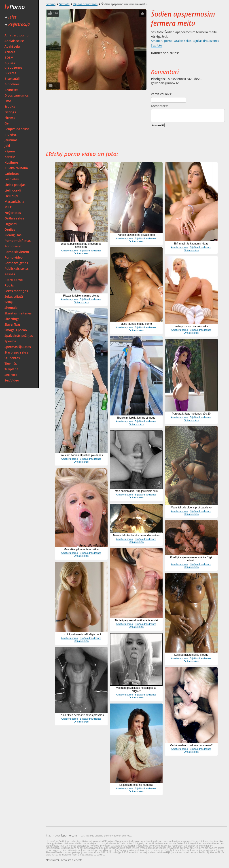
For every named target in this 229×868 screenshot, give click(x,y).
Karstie (10, 157)
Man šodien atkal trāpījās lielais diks (136, 491)
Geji (7, 123)
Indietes (11, 134)
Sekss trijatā (14, 296)
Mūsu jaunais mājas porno (136, 324)
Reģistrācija (17, 24)
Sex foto (64, 4)
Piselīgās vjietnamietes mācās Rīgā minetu (191, 559)
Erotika (10, 106)
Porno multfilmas (18, 241)
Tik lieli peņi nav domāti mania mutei (136, 620)
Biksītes (10, 73)
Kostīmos (11, 162)
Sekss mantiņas (16, 291)
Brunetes (11, 90)
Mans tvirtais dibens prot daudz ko (191, 508)
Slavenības (13, 324)
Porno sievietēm (17, 252)
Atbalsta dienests (72, 860)
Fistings (10, 112)
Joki (7, 146)
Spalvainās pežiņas (19, 336)
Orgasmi (11, 224)
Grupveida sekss (17, 129)
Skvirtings (12, 319)
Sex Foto (11, 375)
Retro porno (14, 280)
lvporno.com (69, 835)
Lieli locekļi (13, 190)
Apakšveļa (12, 46)
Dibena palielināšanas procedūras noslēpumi (81, 245)
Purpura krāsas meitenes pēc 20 (191, 414)
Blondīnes (12, 84)
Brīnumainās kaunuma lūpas (191, 244)
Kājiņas (10, 151)
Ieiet (10, 17)
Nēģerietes (13, 213)
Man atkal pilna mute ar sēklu (81, 549)
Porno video (14, 257)
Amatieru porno (17, 35)
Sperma (10, 341)
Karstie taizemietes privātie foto (136, 235)
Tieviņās (11, 363)
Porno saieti (14, 246)
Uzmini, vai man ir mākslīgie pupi (81, 634)
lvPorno (51, 4)
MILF (8, 207)
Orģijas (10, 229)
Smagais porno (16, 330)
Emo (8, 101)
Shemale (11, 308)
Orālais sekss (14, 218)
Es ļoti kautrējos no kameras (136, 785)
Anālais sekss (14, 41)
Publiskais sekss (17, 269)
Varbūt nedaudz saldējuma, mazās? (191, 745)
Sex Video (12, 380)
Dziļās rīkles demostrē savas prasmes (81, 715)
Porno (15, 7)
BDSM (9, 58)
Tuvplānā (11, 369)
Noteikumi (52, 860)
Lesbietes (12, 179)
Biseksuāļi (12, 79)
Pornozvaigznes (16, 263)
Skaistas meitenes (18, 313)
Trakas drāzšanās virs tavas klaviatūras (136, 535)
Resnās (10, 274)
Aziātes (10, 52)
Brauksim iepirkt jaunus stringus (136, 418)
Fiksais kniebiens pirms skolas (81, 296)
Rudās (9, 285)
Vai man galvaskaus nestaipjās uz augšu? (136, 689)
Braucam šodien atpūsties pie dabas (81, 455)
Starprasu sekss (16, 352)
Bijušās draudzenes (13, 65)
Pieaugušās (13, 235)
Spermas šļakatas (18, 347)
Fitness (10, 118)
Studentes (12, 358)
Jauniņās (11, 140)
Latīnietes (12, 174)
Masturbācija (14, 201)
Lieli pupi (11, 196)
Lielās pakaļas (15, 185)
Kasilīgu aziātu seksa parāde (191, 655)
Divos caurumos (17, 95)
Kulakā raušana (16, 168)
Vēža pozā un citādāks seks (191, 326)
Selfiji (8, 302)
